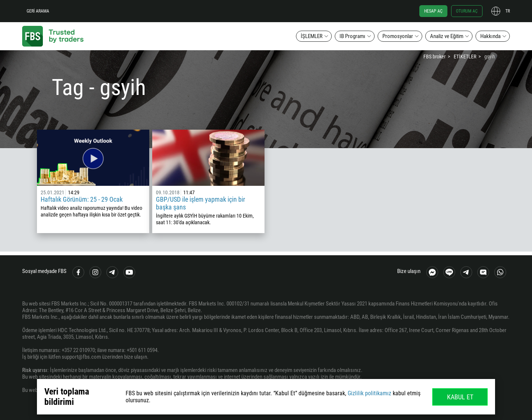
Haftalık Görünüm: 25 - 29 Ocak (82, 199)
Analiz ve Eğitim (447, 36)
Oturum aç (467, 11)
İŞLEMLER (312, 36)
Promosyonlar (398, 36)
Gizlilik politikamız (369, 393)
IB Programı (352, 36)
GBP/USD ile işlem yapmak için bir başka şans (200, 203)
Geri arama (38, 11)
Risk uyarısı (35, 370)
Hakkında (490, 36)
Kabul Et (460, 397)
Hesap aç (433, 11)
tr (508, 11)
